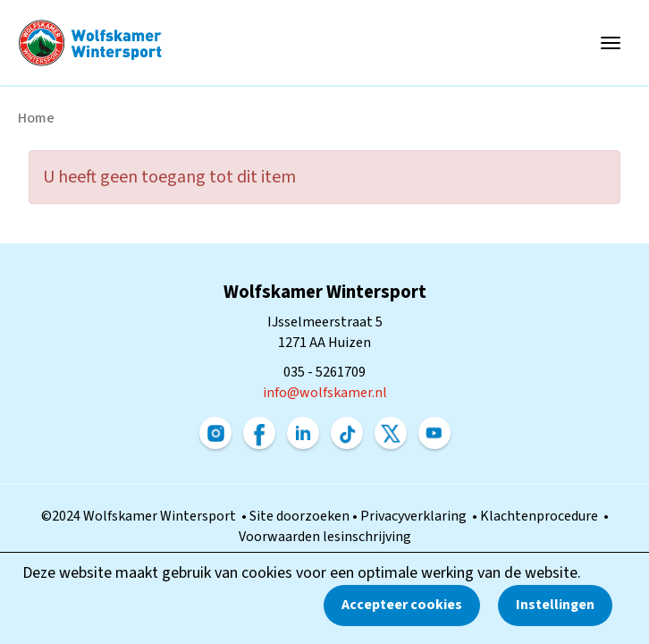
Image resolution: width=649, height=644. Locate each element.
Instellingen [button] (555, 605)
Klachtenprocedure (542, 516)
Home (36, 118)
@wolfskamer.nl (325, 393)
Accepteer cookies (402, 605)
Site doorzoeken (301, 516)
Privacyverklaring (416, 516)
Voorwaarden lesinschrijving (325, 537)
